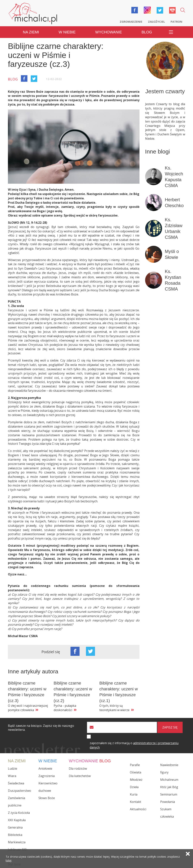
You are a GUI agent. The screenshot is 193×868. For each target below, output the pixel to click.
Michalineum (169, 780)
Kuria (134, 794)
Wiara (12, 776)
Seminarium (169, 794)
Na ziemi (31, 32)
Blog (147, 32)
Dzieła (134, 787)
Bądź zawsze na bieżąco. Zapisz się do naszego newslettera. (41, 728)
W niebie (67, 32)
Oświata (136, 772)
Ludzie (13, 769)
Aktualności (138, 809)
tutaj (8, 860)
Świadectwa (16, 783)
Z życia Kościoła (19, 813)
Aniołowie (45, 769)
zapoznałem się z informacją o (134, 745)
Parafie (135, 765)
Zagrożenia (47, 776)
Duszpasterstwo (20, 791)
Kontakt (136, 802)
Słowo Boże (47, 798)
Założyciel (156, 22)
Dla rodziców (78, 769)
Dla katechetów (80, 776)
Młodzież (136, 780)
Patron (176, 22)
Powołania (168, 802)
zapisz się (170, 727)
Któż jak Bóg (169, 787)
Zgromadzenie (131, 22)
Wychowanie (108, 32)
